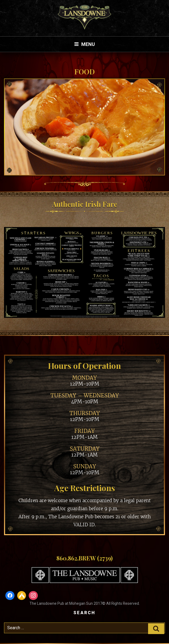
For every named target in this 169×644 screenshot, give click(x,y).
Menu (84, 44)
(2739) (105, 558)
